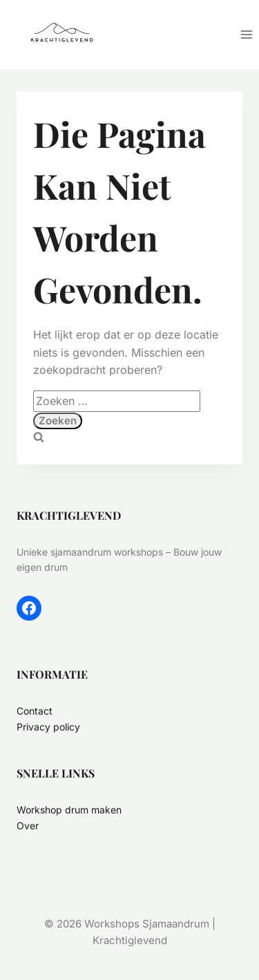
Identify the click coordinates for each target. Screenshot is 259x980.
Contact (35, 711)
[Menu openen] (246, 34)
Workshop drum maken (69, 810)
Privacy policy (48, 727)
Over (28, 826)
